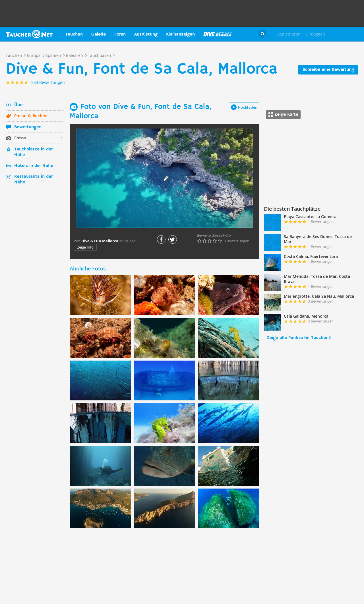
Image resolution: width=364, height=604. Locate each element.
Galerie (99, 34)
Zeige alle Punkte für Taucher (297, 338)
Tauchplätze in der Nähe (33, 152)
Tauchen (74, 34)
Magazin (218, 34)
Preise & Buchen (31, 116)
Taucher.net (29, 34)
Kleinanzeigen (180, 34)
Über (19, 105)
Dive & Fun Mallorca (100, 241)
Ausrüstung (146, 34)
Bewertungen (28, 127)
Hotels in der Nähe (34, 166)
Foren (120, 34)
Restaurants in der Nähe (33, 179)
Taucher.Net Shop (346, 34)
